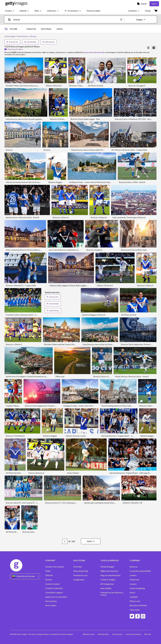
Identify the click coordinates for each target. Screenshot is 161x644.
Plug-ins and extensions (110, 575)
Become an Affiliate (138, 605)
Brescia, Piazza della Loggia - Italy (85, 119)
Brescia (9, 150)
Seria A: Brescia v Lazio (76, 436)
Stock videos (51, 605)
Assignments (79, 580)
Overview (78, 567)
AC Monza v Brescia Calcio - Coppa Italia (129, 150)
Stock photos (51, 601)
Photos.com (135, 601)
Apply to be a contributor (56, 597)
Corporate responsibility (140, 571)
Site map (148, 634)
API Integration (107, 584)
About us (134, 567)
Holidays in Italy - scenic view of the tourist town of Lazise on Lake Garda (94, 406)
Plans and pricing (81, 571)
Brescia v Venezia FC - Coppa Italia (21, 285)
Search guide (106, 588)
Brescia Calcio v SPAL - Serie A (132, 182)
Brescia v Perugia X (137, 86)
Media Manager (107, 567)
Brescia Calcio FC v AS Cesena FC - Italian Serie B (27, 503)
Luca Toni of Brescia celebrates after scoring (68, 250)
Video (48, 571)
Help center (135, 610)
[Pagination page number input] (65, 541)
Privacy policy (117, 634)
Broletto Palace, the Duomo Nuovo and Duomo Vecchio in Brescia (34, 86)
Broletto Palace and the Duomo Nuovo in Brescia (65, 344)
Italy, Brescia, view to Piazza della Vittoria (89, 150)
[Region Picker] (25, 576)
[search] (10, 19)
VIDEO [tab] (60, 29)
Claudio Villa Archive (15, 406)
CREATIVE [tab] (31, 29)
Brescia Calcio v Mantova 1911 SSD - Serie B (134, 119)
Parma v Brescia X (54, 86)
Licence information (133, 634)
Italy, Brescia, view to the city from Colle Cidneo (103, 344)
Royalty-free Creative (55, 567)
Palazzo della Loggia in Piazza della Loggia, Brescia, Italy (74, 285)
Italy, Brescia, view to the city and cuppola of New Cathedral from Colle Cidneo (40, 119)
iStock (132, 592)
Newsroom (135, 580)
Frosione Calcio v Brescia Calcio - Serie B (23, 315)
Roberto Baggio (55, 182)
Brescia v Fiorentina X (59, 119)
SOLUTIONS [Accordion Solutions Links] (79, 560)
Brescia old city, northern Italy (134, 250)
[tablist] (45, 29)
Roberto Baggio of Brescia (94, 315)
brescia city (12, 42)
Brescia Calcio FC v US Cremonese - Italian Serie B (67, 503)
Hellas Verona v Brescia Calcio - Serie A (132, 376)
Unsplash (134, 597)
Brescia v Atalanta (94, 250)
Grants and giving (137, 588)
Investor (133, 584)
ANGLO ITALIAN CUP (133, 503)
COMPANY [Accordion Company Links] (135, 560)
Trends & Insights (108, 580)
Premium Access (80, 575)
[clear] (122, 19)
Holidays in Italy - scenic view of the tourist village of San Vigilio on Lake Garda (103, 182)
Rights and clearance (109, 571)
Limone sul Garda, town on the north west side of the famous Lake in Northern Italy (41, 182)
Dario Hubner (73, 473)
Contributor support (54, 592)
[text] (66, 19)
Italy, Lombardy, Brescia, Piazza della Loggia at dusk (28, 250)
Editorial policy (103, 634)
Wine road (60, 376)
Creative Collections (54, 588)
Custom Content (52, 584)
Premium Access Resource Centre (112, 594)
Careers (133, 575)
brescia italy (30, 42)
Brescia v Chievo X (77, 86)
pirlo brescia (48, 42)
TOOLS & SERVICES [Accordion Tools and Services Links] (110, 560)
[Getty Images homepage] (16, 4)
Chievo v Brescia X (105, 285)
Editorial (49, 575)
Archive (49, 580)
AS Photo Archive (96, 86)
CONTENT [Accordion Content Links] (50, 560)
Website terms (89, 634)
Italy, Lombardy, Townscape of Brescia (129, 217)
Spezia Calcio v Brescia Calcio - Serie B (22, 217)
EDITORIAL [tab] (46, 29)
